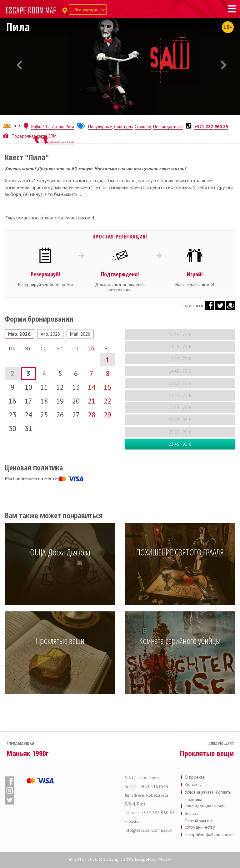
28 (92, 415)
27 (76, 415)
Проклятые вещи (207, 753)
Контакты (193, 785)
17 (28, 401)
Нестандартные (168, 127)
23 (12, 415)
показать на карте (62, 142)
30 (12, 428)
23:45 (180, 444)
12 (60, 387)
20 (76, 401)
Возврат (192, 813)
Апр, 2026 (50, 334)
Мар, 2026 (19, 334)
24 (28, 415)
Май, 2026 (80, 334)
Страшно (143, 127)
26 (60, 415)
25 (44, 415)
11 (44, 387)
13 (76, 387)
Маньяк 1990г (27, 753)
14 (92, 387)
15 (107, 387)
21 (92, 401)
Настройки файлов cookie (209, 835)
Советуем (123, 127)
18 (44, 401)
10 (28, 387)
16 (12, 401)
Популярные (100, 127)
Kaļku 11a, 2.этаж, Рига (53, 127)
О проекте (195, 777)
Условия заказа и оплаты (208, 792)
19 (60, 401)
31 (28, 428)
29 (107, 415)
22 (107, 401)
